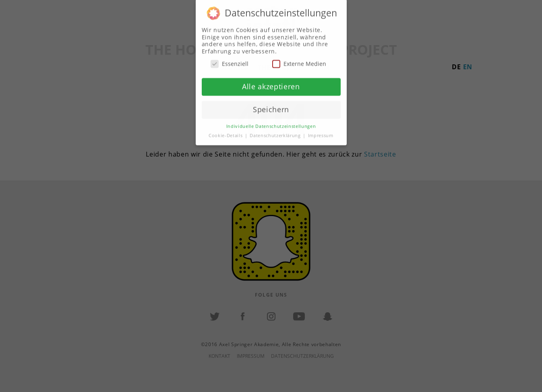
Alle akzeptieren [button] (271, 82)
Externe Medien (299, 59)
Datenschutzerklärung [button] (276, 130)
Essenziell (230, 59)
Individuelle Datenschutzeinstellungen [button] (271, 121)
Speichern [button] (271, 105)
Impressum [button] (321, 130)
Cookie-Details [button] (226, 130)
